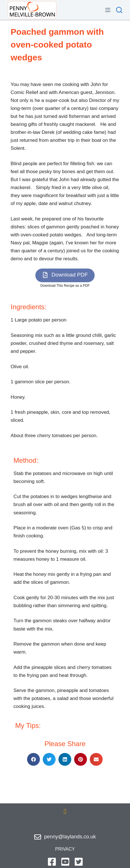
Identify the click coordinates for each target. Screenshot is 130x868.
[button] (65, 275)
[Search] (119, 10)
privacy (65, 849)
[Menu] (108, 10)
